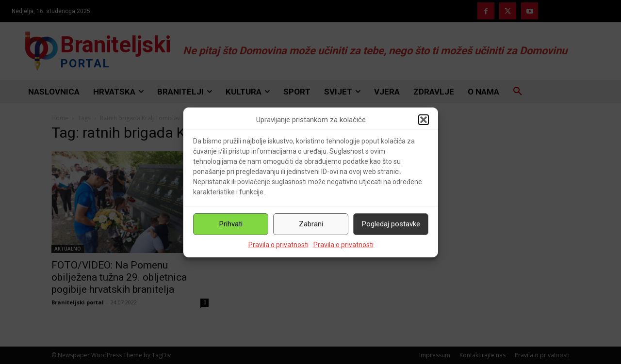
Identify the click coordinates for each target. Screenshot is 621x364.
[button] (424, 120)
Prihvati (231, 224)
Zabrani (311, 224)
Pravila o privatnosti (278, 245)
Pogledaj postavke (391, 224)
